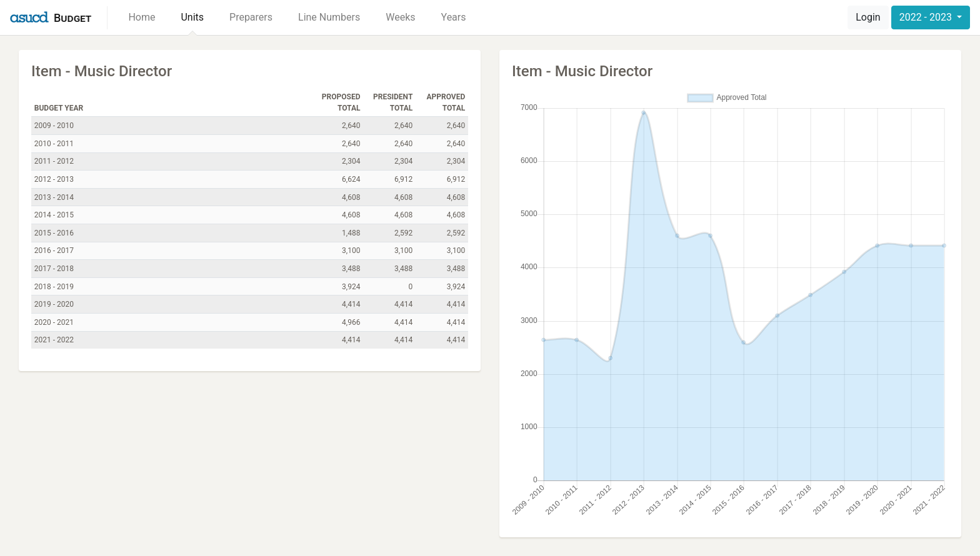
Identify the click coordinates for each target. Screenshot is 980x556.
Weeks (400, 17)
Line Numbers (329, 17)
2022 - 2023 (927, 17)
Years (454, 17)
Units (192, 17)
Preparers (251, 17)
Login (868, 17)
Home (142, 17)
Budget (72, 18)
